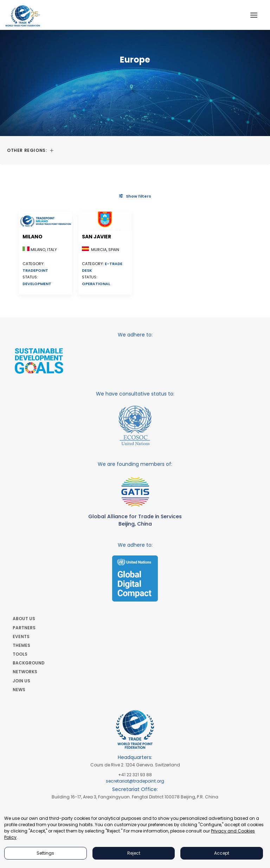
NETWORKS (25, 672)
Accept (222, 853)
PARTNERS (24, 628)
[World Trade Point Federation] (23, 16)
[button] (254, 15)
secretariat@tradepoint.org (135, 781)
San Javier (97, 237)
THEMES (21, 645)
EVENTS (21, 636)
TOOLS (20, 654)
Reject (134, 853)
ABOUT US (24, 619)
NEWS (19, 690)
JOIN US (21, 681)
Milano (33, 237)
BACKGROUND (29, 663)
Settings (45, 853)
